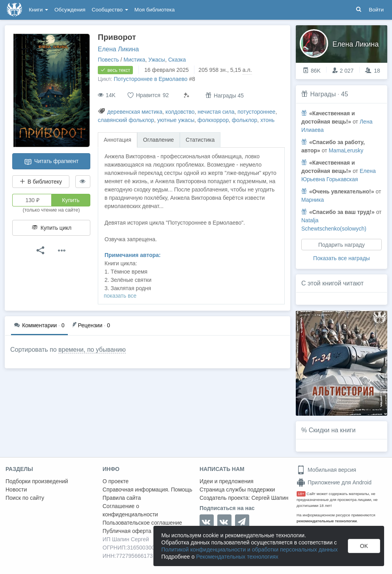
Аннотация (118, 140)
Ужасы (157, 60)
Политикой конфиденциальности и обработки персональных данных (249, 550)
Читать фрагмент (51, 162)
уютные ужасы (176, 120)
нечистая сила (216, 112)
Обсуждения (70, 10)
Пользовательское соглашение (142, 523)
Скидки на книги (332, 430)
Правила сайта (122, 498)
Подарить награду (342, 245)
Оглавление (159, 140)
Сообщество (110, 10)
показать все (120, 296)
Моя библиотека (155, 10)
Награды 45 (225, 95)
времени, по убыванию (92, 350)
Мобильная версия (326, 470)
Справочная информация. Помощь (147, 490)
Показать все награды (342, 258)
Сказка (177, 60)
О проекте (116, 481)
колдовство (180, 112)
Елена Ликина (118, 49)
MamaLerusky (346, 150)
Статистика (200, 140)
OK (364, 546)
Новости (16, 490)
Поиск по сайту (25, 498)
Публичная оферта (127, 531)
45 (345, 94)
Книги (38, 10)
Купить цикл (51, 228)
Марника (313, 200)
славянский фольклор (126, 120)
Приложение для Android (334, 482)
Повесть (108, 60)
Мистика (134, 60)
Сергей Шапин (270, 498)
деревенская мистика (135, 112)
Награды (323, 94)
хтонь (267, 120)
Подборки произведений (37, 481)
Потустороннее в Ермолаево (150, 79)
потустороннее (256, 112)
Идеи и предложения (227, 481)
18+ (301, 494)
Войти (376, 10)
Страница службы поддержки (237, 490)
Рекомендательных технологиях (237, 557)
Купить (71, 200)
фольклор (245, 120)
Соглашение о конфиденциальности (130, 510)
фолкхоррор (213, 120)
